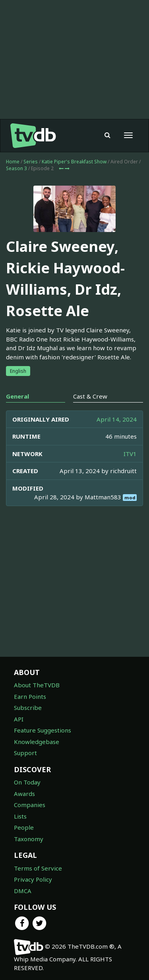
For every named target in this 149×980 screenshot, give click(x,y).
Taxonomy (29, 839)
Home (13, 162)
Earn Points (30, 696)
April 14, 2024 (117, 419)
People (24, 827)
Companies (30, 805)
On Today (27, 782)
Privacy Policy (33, 879)
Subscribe (28, 708)
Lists (20, 816)
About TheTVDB (37, 685)
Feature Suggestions (43, 730)
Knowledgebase (37, 742)
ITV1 (130, 454)
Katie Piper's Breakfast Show (74, 162)
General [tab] (17, 396)
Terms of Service (38, 868)
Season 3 (16, 168)
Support (25, 753)
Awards (24, 794)
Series (31, 162)
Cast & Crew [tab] (90, 396)
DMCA (23, 891)
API (19, 719)
